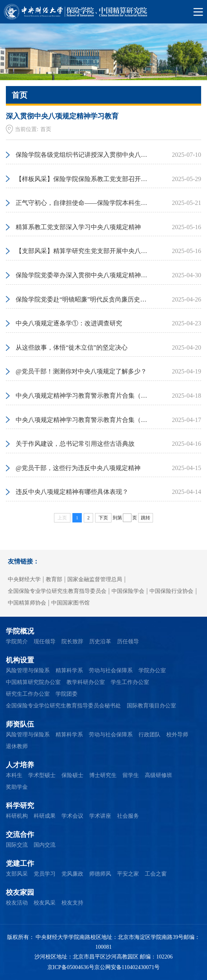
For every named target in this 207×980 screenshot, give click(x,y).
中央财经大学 (24, 579)
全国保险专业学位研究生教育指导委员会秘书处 (63, 706)
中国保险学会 (128, 591)
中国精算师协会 (27, 603)
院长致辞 (72, 642)
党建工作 (20, 863)
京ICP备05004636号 (71, 967)
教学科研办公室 (86, 682)
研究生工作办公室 (28, 694)
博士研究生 (103, 775)
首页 (46, 129)
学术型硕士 (42, 775)
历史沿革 (100, 642)
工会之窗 (156, 874)
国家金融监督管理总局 (95, 579)
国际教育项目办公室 (151, 706)
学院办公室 (152, 670)
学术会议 (72, 816)
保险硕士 (72, 775)
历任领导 (128, 642)
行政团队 (149, 735)
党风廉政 (72, 874)
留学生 (131, 775)
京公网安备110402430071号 (127, 967)
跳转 (146, 518)
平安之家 (128, 874)
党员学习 (45, 874)
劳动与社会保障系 (111, 670)
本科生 (14, 775)
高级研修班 (158, 775)
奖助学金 (17, 787)
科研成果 (45, 816)
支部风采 (17, 874)
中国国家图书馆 (70, 603)
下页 (103, 518)
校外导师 (177, 735)
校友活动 (17, 903)
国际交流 (17, 845)
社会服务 (128, 816)
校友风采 (45, 903)
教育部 (54, 579)
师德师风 (100, 874)
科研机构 (17, 816)
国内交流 (45, 845)
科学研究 (20, 806)
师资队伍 (20, 724)
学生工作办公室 (130, 682)
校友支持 (72, 903)
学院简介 (17, 642)
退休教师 (17, 746)
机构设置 (20, 660)
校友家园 (20, 892)
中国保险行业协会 (171, 591)
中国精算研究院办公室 (33, 682)
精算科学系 (69, 670)
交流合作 (20, 835)
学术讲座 (100, 816)
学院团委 (67, 694)
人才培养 (20, 765)
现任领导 (45, 642)
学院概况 (20, 631)
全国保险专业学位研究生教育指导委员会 (57, 591)
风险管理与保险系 (28, 670)
